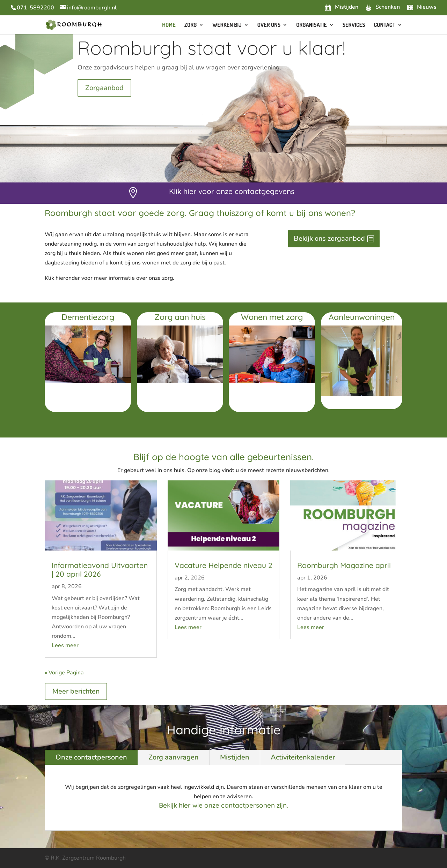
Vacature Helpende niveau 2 (223, 565)
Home (169, 25)
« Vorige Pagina (64, 673)
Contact (385, 25)
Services (354, 25)
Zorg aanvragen (174, 757)
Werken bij (227, 25)
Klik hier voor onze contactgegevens (232, 191)
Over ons (269, 25)
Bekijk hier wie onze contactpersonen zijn (223, 805)
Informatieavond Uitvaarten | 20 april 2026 (100, 570)
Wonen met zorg (272, 317)
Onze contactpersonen (91, 757)
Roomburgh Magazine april (344, 565)
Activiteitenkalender (303, 757)
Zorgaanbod (104, 96)
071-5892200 (35, 8)
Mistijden (235, 757)
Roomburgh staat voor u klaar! (211, 56)
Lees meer (65, 645)
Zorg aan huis (180, 317)
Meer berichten (76, 691)
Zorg (191, 25)
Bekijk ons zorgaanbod (329, 238)
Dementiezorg (88, 317)
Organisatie (312, 25)
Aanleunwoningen (362, 317)
